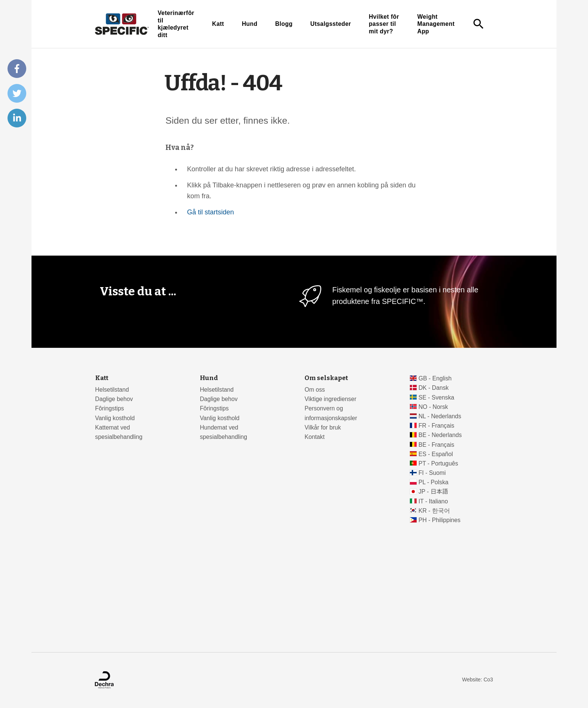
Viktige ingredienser (330, 399)
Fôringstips (110, 408)
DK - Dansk (434, 388)
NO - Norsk (433, 407)
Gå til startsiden (211, 212)
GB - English (435, 378)
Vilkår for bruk (323, 427)
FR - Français (436, 426)
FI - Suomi (432, 473)
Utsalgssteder (331, 24)
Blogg (284, 24)
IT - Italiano (433, 501)
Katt (218, 24)
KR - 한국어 (434, 511)
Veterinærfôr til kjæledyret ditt (176, 24)
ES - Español (436, 454)
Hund (250, 24)
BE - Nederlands (440, 435)
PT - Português (438, 463)
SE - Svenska (436, 397)
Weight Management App (436, 24)
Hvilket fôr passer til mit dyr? (384, 24)
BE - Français (436, 445)
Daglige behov (114, 399)
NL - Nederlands (440, 416)
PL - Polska (433, 482)
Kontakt (314, 437)
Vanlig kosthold (115, 418)
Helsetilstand (112, 390)
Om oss (315, 390)
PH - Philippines (439, 520)
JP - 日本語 (433, 492)
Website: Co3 (477, 680)
